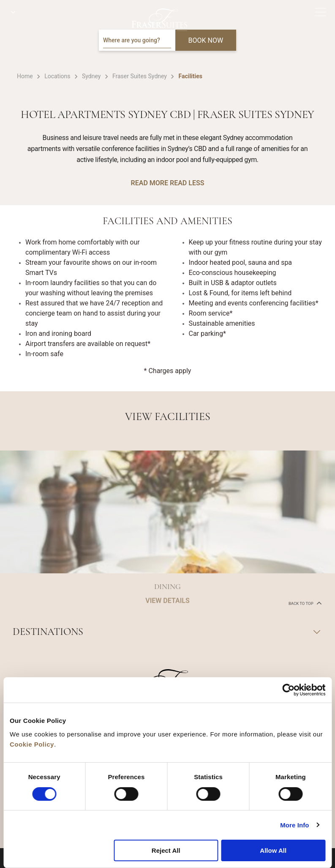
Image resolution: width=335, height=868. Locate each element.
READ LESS (187, 183)
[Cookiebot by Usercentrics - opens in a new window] (288, 690)
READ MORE (150, 183)
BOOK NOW (206, 40)
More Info (294, 825)
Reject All (166, 850)
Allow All (273, 850)
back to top (304, 603)
